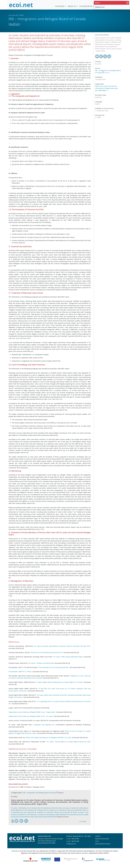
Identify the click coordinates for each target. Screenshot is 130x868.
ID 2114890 (83, 824)
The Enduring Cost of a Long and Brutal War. (54, 670)
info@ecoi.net (71, 846)
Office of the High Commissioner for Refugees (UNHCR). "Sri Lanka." (49, 740)
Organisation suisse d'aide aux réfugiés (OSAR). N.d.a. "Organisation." (32, 714)
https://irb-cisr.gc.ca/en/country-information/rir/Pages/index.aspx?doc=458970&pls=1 (107, 90)
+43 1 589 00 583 (73, 841)
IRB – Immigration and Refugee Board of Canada (40, 795)
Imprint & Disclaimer (102, 841)
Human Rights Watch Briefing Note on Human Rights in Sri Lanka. (60, 684)
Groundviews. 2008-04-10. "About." (20, 674)
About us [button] (72, 6)
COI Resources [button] (86, 6)
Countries (60, 6)
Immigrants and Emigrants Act (44, 727)
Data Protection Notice (103, 846)
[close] (127, 3)
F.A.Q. (97, 843)
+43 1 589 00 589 (73, 843)
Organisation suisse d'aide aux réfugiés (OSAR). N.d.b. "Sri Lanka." (31, 718)
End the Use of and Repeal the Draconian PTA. (47, 655)
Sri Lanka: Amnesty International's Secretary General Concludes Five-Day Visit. (62, 648)
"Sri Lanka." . (68, 659)
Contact (98, 838)
